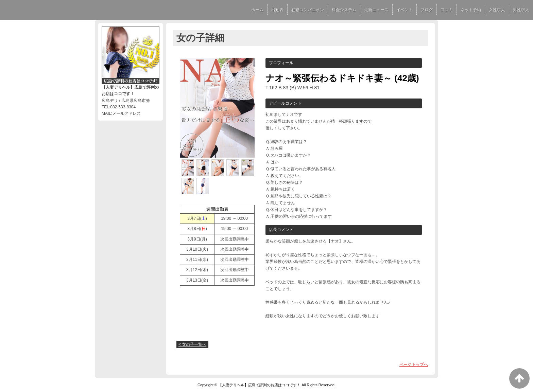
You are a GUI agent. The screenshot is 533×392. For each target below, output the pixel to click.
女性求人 (497, 10)
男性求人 (521, 10)
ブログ (427, 10)
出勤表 (277, 10)
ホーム (257, 10)
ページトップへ (414, 364)
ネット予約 (471, 10)
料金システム (344, 10)
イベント (405, 10)
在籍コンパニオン (308, 10)
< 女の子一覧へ (192, 344)
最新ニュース (376, 10)
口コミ (447, 10)
